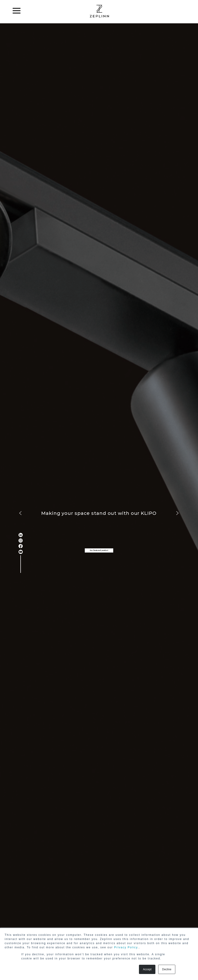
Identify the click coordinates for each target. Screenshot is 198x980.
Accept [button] (147, 969)
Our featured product (99, 550)
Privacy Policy (126, 947)
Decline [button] (167, 969)
